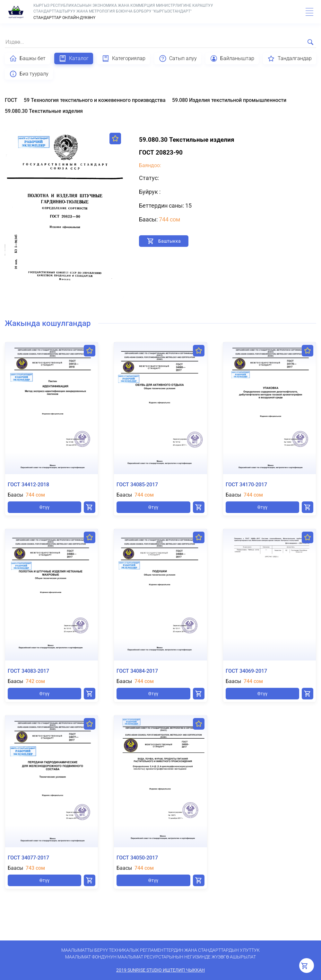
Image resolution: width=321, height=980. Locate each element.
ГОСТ (11, 100)
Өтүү (44, 507)
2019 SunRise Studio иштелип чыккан (160, 970)
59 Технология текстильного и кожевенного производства (95, 100)
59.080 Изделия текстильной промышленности (229, 100)
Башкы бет (27, 58)
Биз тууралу (29, 74)
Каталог (74, 58)
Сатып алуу (178, 58)
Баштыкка (169, 241)
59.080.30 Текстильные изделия (44, 111)
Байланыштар (232, 58)
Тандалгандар (290, 58)
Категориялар (124, 58)
